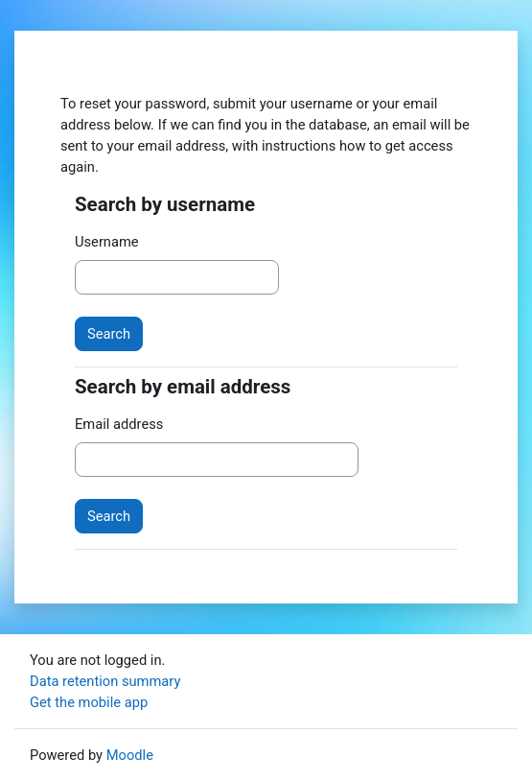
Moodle (130, 755)
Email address (119, 424)
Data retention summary (105, 681)
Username (107, 242)
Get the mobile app (89, 702)
